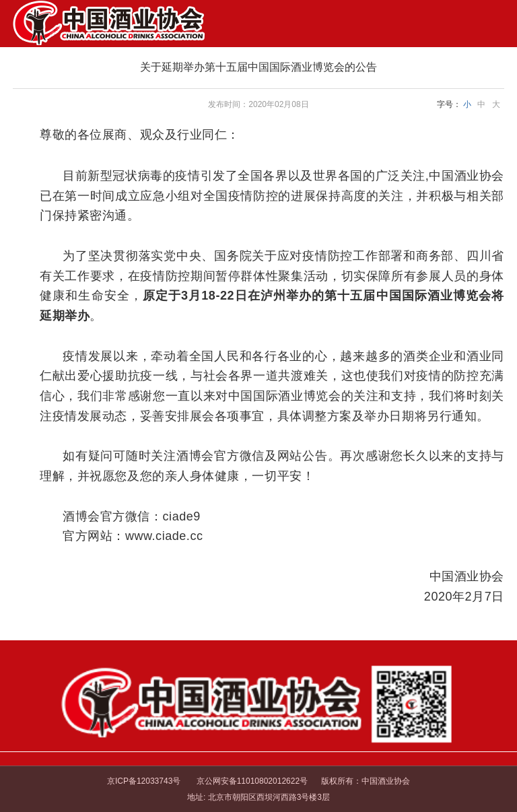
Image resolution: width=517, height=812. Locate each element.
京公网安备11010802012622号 (251, 781)
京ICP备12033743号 (144, 781)
